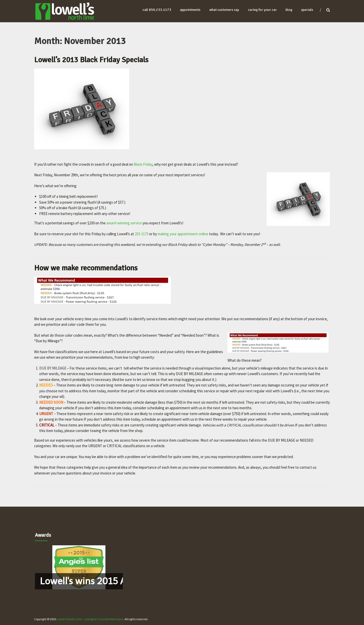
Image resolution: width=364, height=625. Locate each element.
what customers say (224, 10)
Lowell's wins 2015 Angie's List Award (118, 581)
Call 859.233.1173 (157, 10)
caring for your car (262, 10)
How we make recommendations (86, 268)
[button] (79, 567)
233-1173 (142, 234)
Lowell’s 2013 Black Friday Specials (91, 60)
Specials (307, 10)
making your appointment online (183, 234)
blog (289, 10)
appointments (190, 10)
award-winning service (124, 223)
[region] (79, 567)
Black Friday (143, 164)
